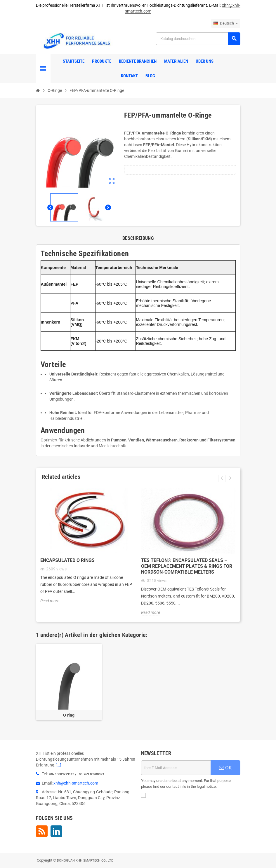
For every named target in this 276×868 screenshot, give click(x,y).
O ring (69, 715)
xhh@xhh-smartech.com (76, 783)
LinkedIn (56, 831)
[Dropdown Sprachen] (226, 23)
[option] (69, 682)
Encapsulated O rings (67, 560)
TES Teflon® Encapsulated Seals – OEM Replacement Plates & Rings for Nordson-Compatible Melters (187, 566)
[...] (58, 765)
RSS (42, 831)
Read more (50, 601)
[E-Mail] (176, 768)
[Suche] (198, 39)
